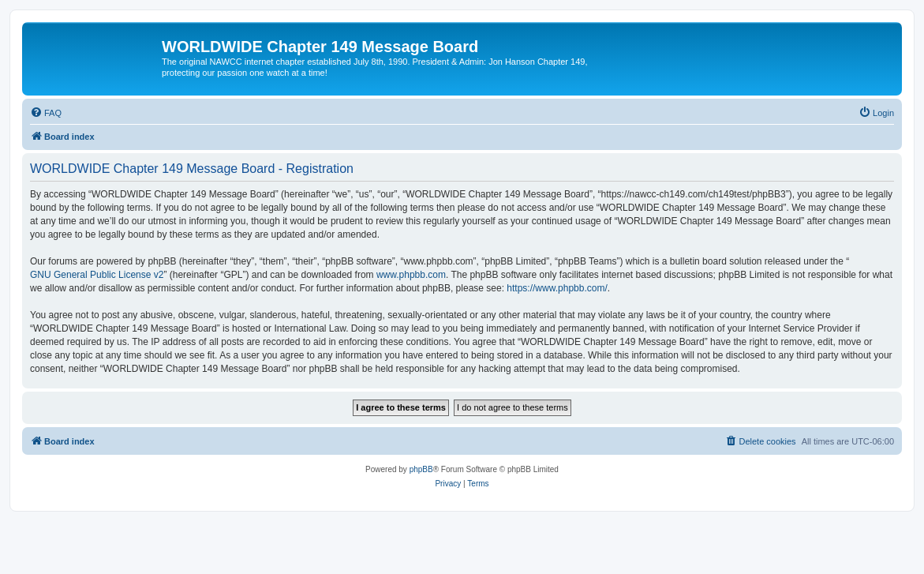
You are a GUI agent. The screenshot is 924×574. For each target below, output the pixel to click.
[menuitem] (46, 113)
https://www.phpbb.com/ (557, 288)
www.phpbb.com (411, 275)
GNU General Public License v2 (97, 275)
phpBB (421, 469)
